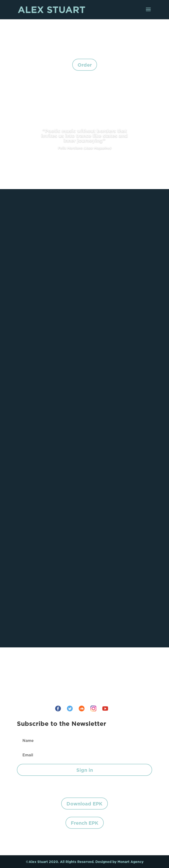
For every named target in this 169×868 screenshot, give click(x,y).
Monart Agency (130, 862)
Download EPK (84, 804)
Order (85, 65)
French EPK (85, 823)
